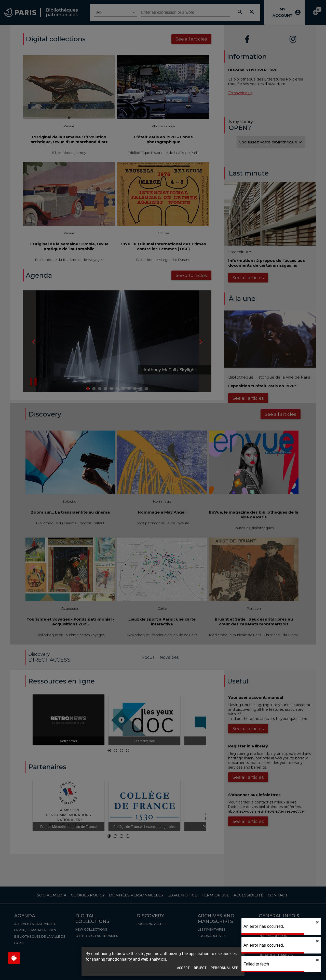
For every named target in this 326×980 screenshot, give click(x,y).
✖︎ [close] (317, 922)
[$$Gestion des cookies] (14, 958)
